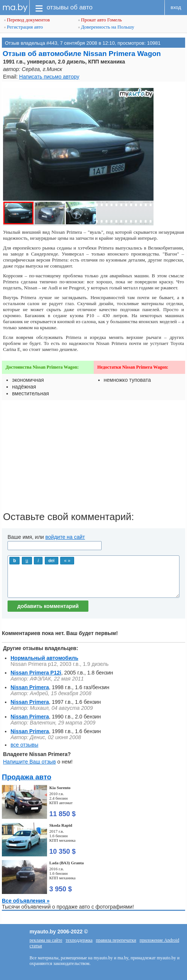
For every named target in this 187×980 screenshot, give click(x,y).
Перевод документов (27, 20)
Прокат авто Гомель (100, 20)
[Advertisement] (93, 458)
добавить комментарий (48, 606)
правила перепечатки (116, 940)
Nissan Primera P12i (36, 673)
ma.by (15, 7)
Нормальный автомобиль (44, 658)
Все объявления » (26, 901)
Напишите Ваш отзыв (29, 762)
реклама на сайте (46, 940)
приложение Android (159, 940)
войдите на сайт (65, 537)
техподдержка (79, 940)
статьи (36, 946)
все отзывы (24, 745)
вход (176, 7)
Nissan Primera (30, 687)
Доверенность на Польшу (106, 27)
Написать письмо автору (49, 77)
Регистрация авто (24, 27)
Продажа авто (27, 777)
